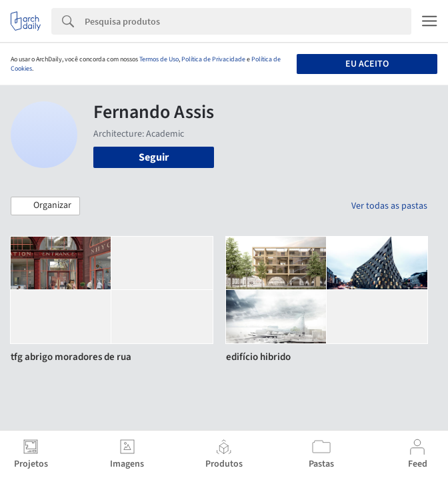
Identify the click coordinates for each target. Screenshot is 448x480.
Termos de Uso (159, 59)
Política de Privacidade (213, 59)
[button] (45, 206)
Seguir (154, 157)
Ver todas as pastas (389, 206)
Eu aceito (367, 64)
